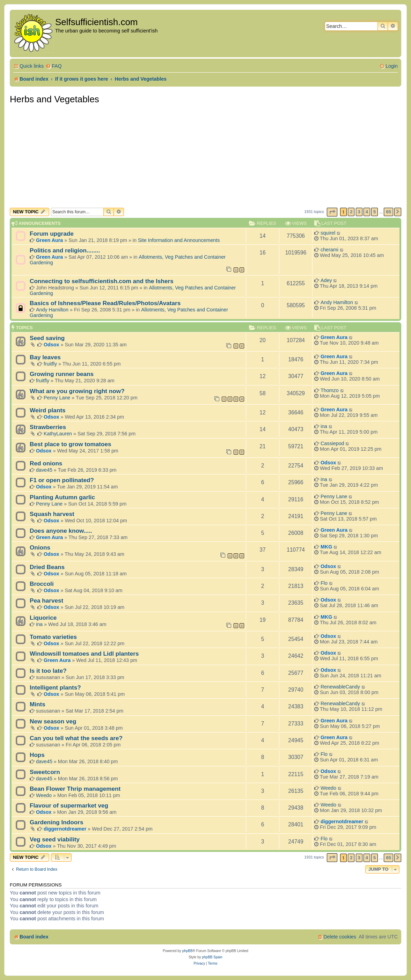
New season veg (53, 721)
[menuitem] (54, 66)
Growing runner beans (62, 374)
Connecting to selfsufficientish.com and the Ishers (102, 281)
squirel (328, 233)
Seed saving (47, 338)
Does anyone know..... (61, 531)
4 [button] (367, 212)
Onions (40, 547)
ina (324, 426)
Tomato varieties (53, 637)
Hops (37, 755)
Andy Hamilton (52, 310)
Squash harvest (52, 514)
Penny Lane (57, 398)
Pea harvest (46, 600)
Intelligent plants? (55, 687)
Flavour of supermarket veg (69, 805)
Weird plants (48, 410)
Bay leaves (45, 357)
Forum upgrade (52, 234)
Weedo (44, 795)
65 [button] (388, 212)
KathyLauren (58, 434)
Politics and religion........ (65, 250)
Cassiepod (332, 443)
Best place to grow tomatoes (71, 444)
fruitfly (50, 364)
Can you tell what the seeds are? (76, 738)
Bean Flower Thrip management (75, 789)
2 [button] (351, 212)
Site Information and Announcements (179, 240)
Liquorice (43, 618)
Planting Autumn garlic (62, 497)
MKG (326, 547)
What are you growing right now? (77, 391)
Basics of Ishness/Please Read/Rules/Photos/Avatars (105, 303)
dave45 (44, 470)
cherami (329, 250)
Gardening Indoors (56, 822)
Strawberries (48, 427)
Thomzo (330, 390)
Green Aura (49, 240)
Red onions (46, 463)
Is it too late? (48, 671)
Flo (324, 583)
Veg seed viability (55, 839)
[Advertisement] (205, 155)
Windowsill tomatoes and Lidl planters (84, 654)
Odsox (52, 345)
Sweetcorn (45, 772)
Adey (326, 280)
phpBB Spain (212, 957)
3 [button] (359, 212)
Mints (38, 704)
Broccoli (42, 584)
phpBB (188, 951)
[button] (332, 212)
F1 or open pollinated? (62, 480)
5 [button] (375, 212)
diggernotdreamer (65, 829)
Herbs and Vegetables (54, 99)
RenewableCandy (340, 687)
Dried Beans (47, 567)
